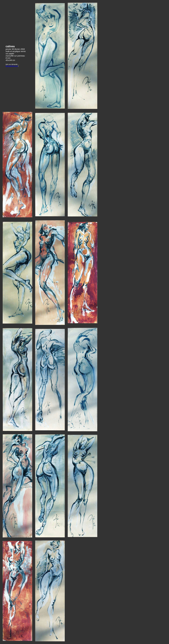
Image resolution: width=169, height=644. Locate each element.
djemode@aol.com (12, 66)
